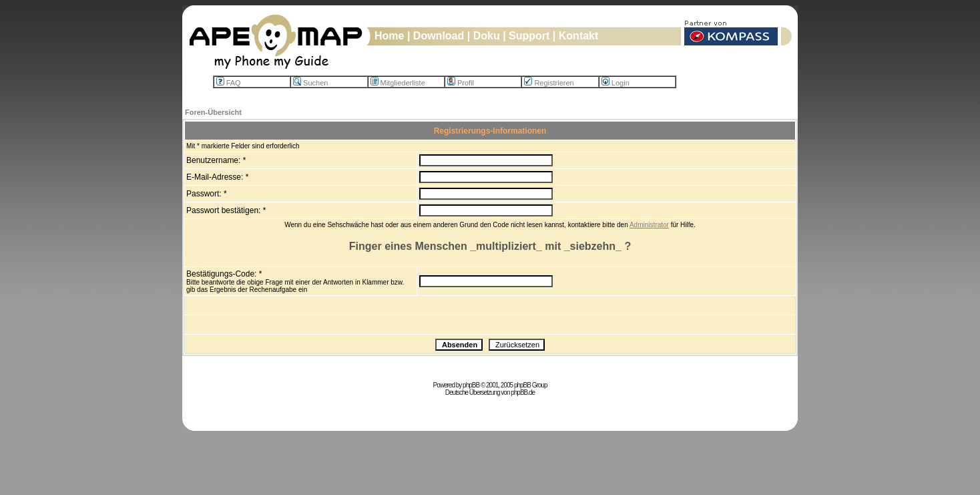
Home (389, 36)
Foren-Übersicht (213, 112)
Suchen (310, 83)
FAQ (229, 83)
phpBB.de (523, 392)
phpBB (471, 385)
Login (616, 83)
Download (439, 36)
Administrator (649, 225)
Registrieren (549, 83)
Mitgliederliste (398, 83)
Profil (461, 83)
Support (529, 36)
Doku (487, 36)
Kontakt (579, 36)
